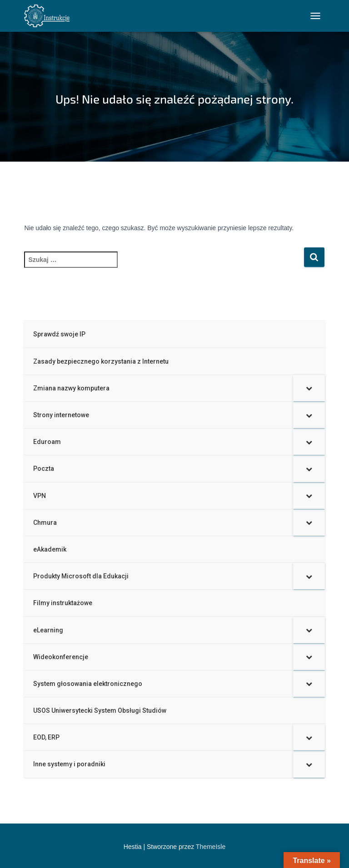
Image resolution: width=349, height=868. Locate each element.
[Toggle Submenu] (309, 388)
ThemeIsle (211, 847)
